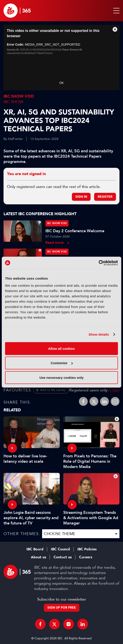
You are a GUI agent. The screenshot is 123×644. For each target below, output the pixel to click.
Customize (62, 363)
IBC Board (35, 549)
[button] (116, 11)
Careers (86, 557)
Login (115, 390)
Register (105, 197)
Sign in (81, 197)
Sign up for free (62, 608)
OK (61, 83)
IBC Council (60, 549)
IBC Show (13, 102)
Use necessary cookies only (61, 377)
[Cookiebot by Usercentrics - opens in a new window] (99, 263)
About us (38, 557)
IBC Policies (87, 549)
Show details (99, 334)
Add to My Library (53, 390)
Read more (54, 243)
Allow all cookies (62, 348)
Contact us (63, 557)
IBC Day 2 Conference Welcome (75, 231)
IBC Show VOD (19, 96)
